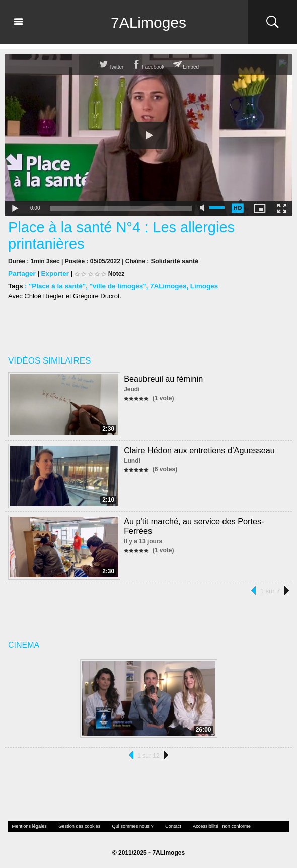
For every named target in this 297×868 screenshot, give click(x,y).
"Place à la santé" (56, 286)
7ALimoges (148, 22)
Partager (21, 273)
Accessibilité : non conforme (207, 825)
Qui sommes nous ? (124, 825)
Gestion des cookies (74, 825)
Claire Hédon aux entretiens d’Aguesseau (198, 449)
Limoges (198, 286)
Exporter (54, 273)
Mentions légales (28, 825)
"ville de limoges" (115, 286)
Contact (162, 825)
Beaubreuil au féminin (163, 378)
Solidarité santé (173, 261)
